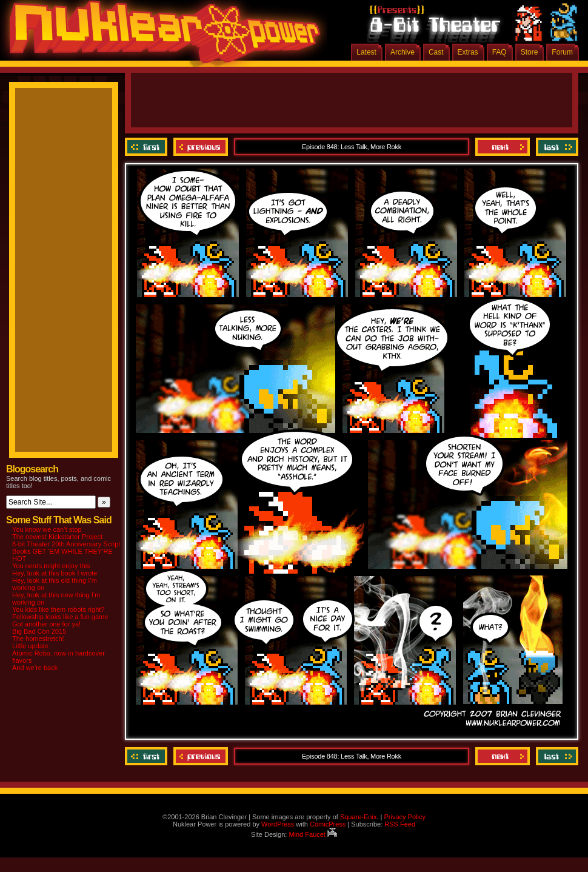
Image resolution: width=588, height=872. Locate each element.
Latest (366, 52)
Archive (403, 52)
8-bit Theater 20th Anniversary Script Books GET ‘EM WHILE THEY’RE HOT (66, 551)
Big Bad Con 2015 (39, 631)
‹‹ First (148, 147)
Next (503, 147)
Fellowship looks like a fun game (60, 617)
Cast (436, 52)
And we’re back (35, 668)
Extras (468, 52)
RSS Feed (400, 824)
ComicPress (328, 824)
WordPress (278, 824)
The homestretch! (38, 639)
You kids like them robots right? (58, 609)
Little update (30, 646)
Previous (201, 147)
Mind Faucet (313, 834)
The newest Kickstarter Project (57, 537)
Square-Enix (359, 817)
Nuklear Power (161, 36)
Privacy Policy (404, 817)
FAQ (499, 52)
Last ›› (556, 147)
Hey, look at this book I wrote (55, 573)
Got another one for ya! (46, 624)
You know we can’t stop (47, 529)
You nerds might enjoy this (51, 566)
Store (530, 52)
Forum (562, 52)
